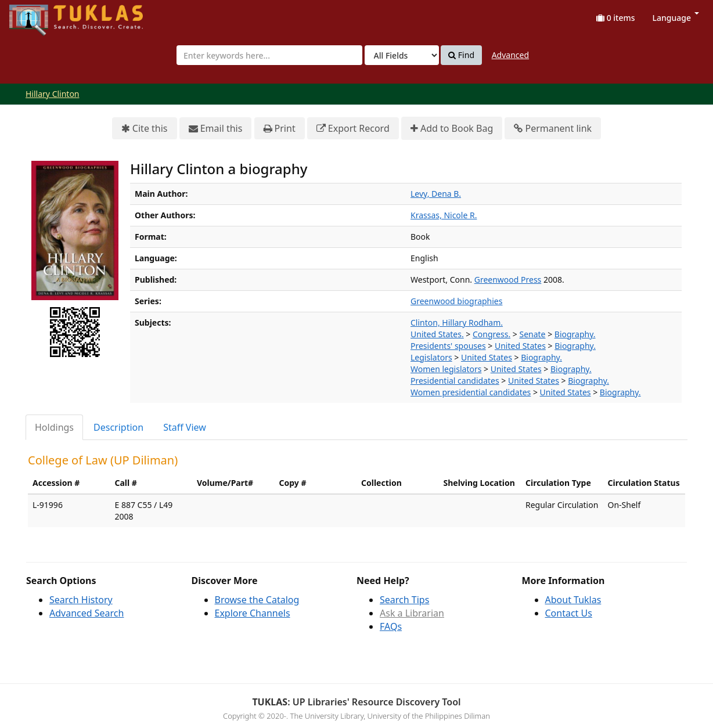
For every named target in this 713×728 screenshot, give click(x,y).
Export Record (353, 129)
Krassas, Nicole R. (444, 215)
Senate (532, 334)
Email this (216, 129)
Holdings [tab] (54, 427)
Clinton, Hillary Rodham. (457, 322)
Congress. (491, 334)
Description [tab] (118, 427)
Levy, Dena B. (436, 194)
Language (676, 18)
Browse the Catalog (257, 600)
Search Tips (404, 600)
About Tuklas (573, 600)
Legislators (431, 357)
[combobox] (269, 55)
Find (461, 55)
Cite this (145, 129)
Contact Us (569, 613)
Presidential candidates (455, 381)
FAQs (391, 626)
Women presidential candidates (471, 392)
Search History (81, 600)
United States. (437, 334)
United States (520, 346)
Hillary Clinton (53, 94)
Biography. (575, 334)
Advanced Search (87, 613)
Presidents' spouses (448, 346)
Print (280, 129)
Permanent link (553, 129)
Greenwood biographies (456, 301)
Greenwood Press (508, 280)
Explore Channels (253, 613)
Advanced (510, 55)
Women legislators (446, 369)
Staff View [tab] (185, 427)
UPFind (38, 15)
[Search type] (402, 55)
